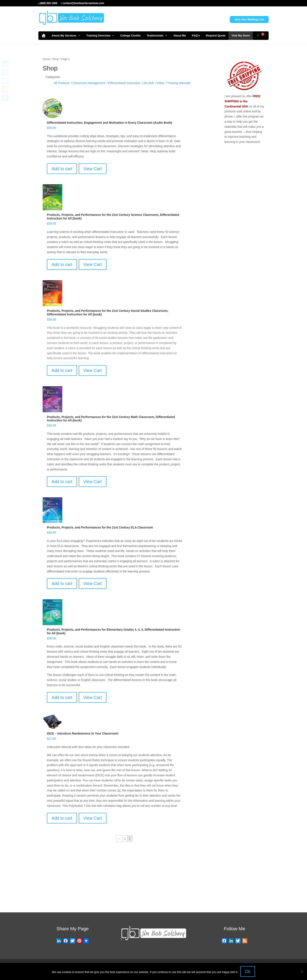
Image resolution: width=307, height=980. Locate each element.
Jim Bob (149, 83)
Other (161, 83)
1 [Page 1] (125, 839)
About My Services (66, 36)
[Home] (43, 36)
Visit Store (174, 896)
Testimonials (157, 36)
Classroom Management (89, 83)
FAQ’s (196, 36)
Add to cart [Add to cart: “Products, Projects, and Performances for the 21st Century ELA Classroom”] (62, 584)
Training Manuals (179, 83)
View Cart (93, 169)
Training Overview (100, 36)
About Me (180, 36)
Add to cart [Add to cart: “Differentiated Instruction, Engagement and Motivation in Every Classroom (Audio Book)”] (62, 169)
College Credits (130, 36)
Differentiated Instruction (124, 83)
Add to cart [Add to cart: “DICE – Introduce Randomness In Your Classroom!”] (62, 818)
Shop (55, 59)
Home (46, 59)
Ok (248, 971)
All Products (62, 83)
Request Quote (216, 36)
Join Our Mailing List (249, 19)
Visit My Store (241, 36)
